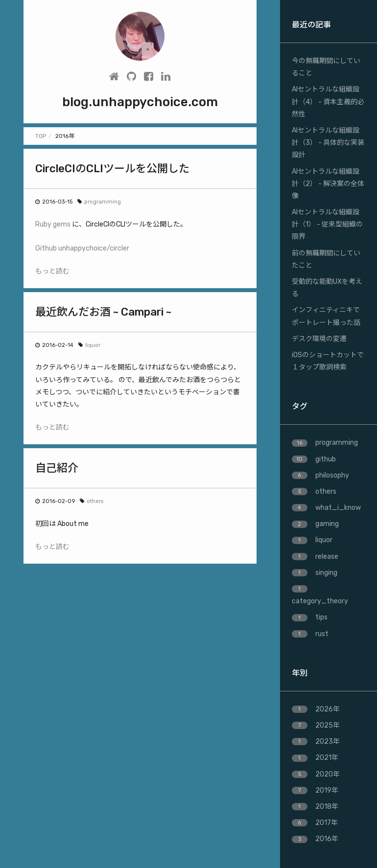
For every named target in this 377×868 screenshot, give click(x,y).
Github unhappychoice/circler (82, 248)
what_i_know (326, 508)
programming (103, 202)
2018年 (315, 807)
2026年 (316, 709)
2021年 (315, 758)
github (314, 459)
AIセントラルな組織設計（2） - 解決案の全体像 (328, 184)
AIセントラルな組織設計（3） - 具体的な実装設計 (328, 143)
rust (310, 634)
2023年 (316, 742)
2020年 (316, 774)
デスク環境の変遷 (319, 339)
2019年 (315, 790)
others (95, 501)
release (315, 557)
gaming (315, 524)
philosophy (320, 475)
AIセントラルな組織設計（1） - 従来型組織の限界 (327, 224)
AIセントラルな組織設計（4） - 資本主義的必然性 (328, 102)
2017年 (315, 823)
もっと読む (52, 271)
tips (310, 617)
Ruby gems (53, 224)
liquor (93, 345)
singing (315, 573)
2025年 (316, 725)
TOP (41, 136)
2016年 (315, 839)
